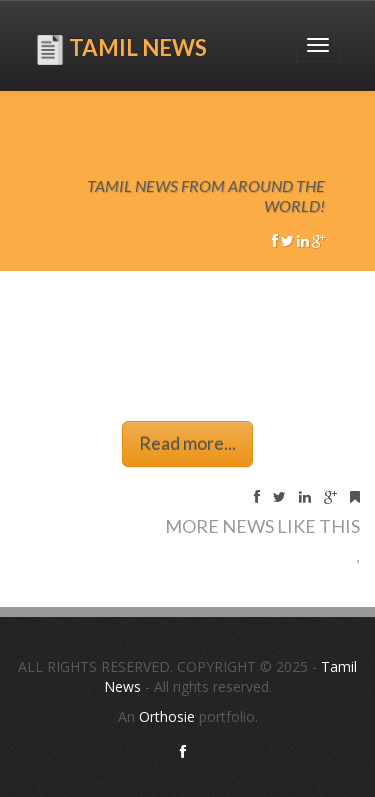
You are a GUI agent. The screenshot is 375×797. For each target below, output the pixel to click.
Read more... (187, 443)
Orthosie (169, 716)
